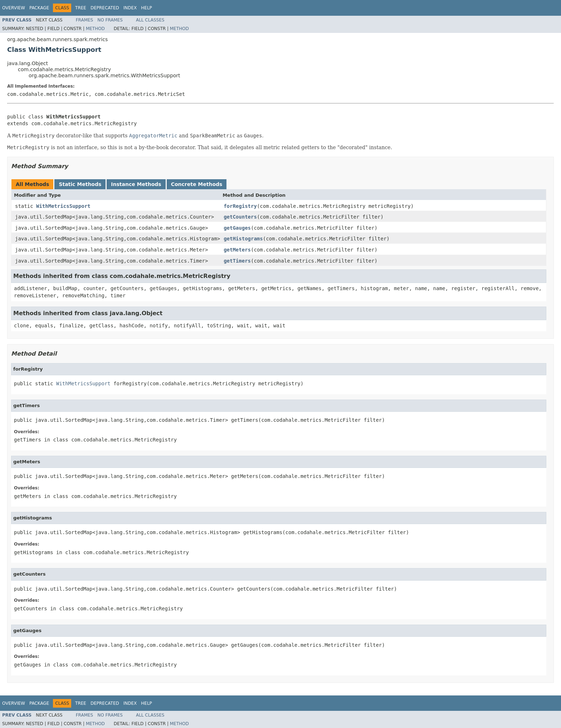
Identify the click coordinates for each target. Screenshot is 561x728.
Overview (14, 8)
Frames (85, 20)
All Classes (150, 20)
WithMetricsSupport (63, 206)
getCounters (240, 217)
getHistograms (243, 239)
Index (130, 8)
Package (39, 8)
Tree (81, 8)
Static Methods (80, 184)
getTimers (237, 261)
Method (95, 29)
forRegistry (240, 206)
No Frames (110, 20)
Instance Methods (136, 184)
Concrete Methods (197, 184)
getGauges (237, 228)
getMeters (237, 250)
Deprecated (105, 8)
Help (147, 8)
